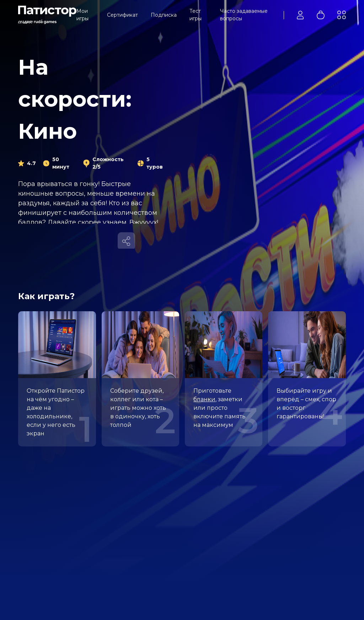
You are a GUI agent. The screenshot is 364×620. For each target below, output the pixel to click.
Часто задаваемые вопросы (244, 15)
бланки (204, 399)
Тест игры (196, 15)
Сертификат (122, 15)
